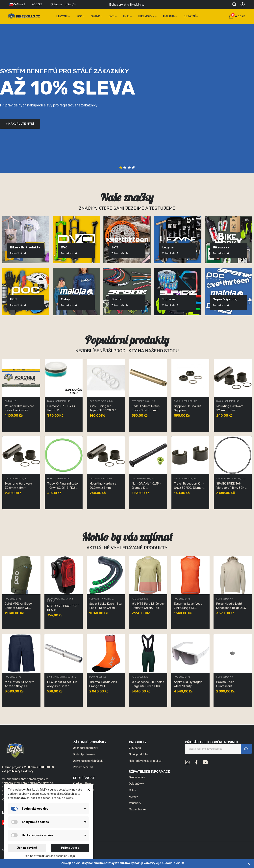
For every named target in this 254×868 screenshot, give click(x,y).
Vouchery (135, 803)
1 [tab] (121, 167)
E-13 (115, 247)
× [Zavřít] (249, 864)
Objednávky (136, 784)
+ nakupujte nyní (20, 124)
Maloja (66, 299)
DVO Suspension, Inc (59, 401)
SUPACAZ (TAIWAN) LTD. (102, 599)
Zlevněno (135, 748)
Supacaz (169, 299)
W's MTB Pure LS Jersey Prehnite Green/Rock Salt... (148, 606)
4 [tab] (133, 167)
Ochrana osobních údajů (88, 761)
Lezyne (168, 247)
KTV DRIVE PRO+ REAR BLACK (63, 608)
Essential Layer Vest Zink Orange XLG (188, 606)
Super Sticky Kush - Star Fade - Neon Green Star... (106, 606)
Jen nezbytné (27, 848)
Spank (116, 299)
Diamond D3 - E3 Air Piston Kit (61, 408)
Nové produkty (138, 755)
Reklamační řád (83, 767)
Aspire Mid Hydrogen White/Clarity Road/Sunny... (188, 684)
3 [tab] (129, 167)
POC (13, 299)
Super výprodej (225, 299)
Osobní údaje (137, 777)
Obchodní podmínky (86, 748)
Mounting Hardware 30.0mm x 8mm (18, 486)
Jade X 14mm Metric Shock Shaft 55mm (146, 408)
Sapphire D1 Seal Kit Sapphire (188, 408)
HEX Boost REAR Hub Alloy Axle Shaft (62, 684)
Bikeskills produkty (25, 247)
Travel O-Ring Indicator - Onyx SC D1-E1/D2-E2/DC (63, 486)
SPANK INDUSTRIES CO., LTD (231, 479)
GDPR (133, 790)
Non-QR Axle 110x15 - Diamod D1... (146, 486)
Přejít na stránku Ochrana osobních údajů (49, 856)
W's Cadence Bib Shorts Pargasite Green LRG (148, 684)
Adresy (133, 797)
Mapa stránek (138, 810)
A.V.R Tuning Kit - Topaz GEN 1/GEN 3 (103, 408)
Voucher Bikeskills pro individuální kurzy (20, 408)
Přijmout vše (70, 848)
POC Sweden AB (13, 599)
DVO (64, 247)
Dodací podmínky (84, 755)
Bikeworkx (221, 247)
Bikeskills (11, 401)
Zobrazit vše (18, 253)
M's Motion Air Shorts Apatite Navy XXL (20, 684)
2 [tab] (125, 167)
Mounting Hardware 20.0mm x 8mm (103, 486)
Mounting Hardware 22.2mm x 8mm (230, 408)
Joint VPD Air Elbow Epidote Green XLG (19, 606)
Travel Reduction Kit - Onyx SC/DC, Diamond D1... (190, 486)
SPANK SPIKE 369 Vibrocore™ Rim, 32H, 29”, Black (231, 486)
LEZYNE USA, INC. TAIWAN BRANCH (60, 600)
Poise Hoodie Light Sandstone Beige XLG (231, 606)
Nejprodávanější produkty (145, 761)
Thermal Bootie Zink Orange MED (103, 684)
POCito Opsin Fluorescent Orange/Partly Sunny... (231, 684)
